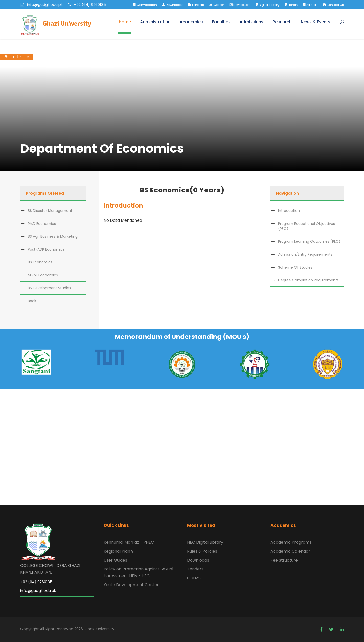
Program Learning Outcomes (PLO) (309, 241)
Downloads (173, 5)
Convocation (145, 5)
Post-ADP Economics (46, 249)
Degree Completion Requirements (308, 280)
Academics (191, 22)
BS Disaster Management (50, 211)
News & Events (316, 22)
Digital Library (268, 5)
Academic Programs (291, 542)
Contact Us (333, 5)
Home (125, 22)
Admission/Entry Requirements (305, 254)
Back (32, 301)
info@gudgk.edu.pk (38, 591)
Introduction (289, 211)
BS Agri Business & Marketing (53, 236)
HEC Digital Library (205, 542)
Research (282, 22)
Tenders (196, 5)
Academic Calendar (290, 551)
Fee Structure (284, 560)
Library (291, 5)
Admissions (252, 22)
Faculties (221, 22)
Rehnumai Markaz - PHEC (129, 542)
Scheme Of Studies (295, 267)
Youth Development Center (131, 585)
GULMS (194, 578)
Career (217, 5)
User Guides (115, 560)
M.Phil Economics (43, 275)
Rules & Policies (202, 551)
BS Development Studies (49, 288)
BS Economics (40, 262)
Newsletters (240, 5)
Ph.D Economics (42, 224)
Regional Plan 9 (119, 551)
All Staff (311, 5)
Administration (155, 22)
